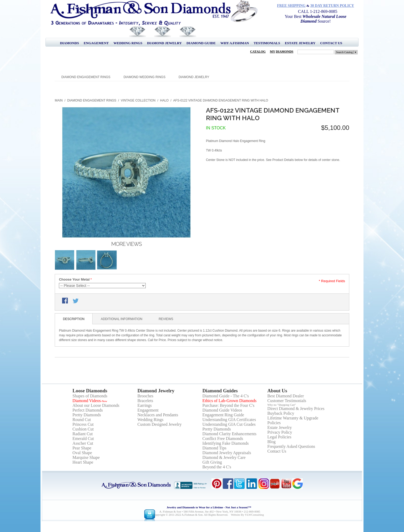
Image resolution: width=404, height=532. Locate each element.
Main (59, 100)
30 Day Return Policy (332, 6)
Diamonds (69, 43)
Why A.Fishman (235, 43)
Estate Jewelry (300, 43)
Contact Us (331, 43)
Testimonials (267, 43)
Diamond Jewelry (164, 43)
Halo (164, 100)
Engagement (96, 43)
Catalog (258, 52)
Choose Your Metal (74, 279)
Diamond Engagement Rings (86, 77)
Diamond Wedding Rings (145, 77)
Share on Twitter (76, 301)
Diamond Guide (201, 43)
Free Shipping (291, 6)
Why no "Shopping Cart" (282, 405)
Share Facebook (65, 301)
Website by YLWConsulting (248, 515)
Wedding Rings (128, 43)
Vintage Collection (138, 100)
